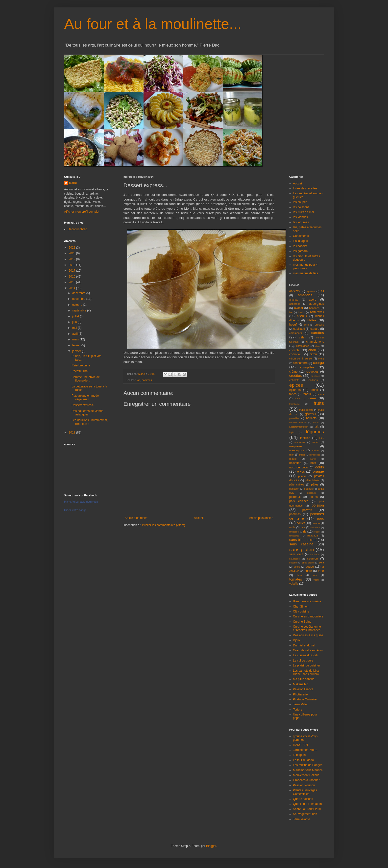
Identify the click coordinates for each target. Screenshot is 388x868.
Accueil (199, 518)
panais (302, 476)
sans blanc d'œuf (303, 540)
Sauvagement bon (305, 814)
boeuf (293, 325)
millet (302, 455)
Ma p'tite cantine (304, 679)
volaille (294, 584)
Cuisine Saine (302, 622)
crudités (295, 376)
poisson (318, 505)
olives (301, 472)
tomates (296, 579)
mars (76, 339)
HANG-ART (301, 745)
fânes (293, 394)
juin (75, 322)
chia (317, 346)
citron (313, 354)
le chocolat (300, 246)
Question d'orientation (307, 804)
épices (296, 385)
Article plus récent (136, 518)
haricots (311, 418)
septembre (80, 310)
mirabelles (315, 455)
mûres (313, 459)
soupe (310, 567)
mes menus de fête (306, 273)
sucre (308, 571)
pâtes (315, 485)
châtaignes (303, 346)
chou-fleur (296, 354)
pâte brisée (312, 480)
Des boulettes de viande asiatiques (87, 413)
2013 (73, 433)
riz (305, 532)
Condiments (301, 236)
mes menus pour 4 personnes (305, 266)
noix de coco (299, 467)
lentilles (305, 438)
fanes (314, 390)
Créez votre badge (75, 510)
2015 (73, 282)
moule (293, 459)
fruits (319, 403)
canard (315, 329)
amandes (305, 295)
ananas (294, 300)
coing (321, 359)
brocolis (319, 325)
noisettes (295, 463)
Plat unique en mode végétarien (85, 397)
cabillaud (299, 329)
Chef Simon (301, 607)
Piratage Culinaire (305, 699)
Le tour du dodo (303, 760)
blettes (312, 320)
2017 (73, 271)
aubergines (317, 304)
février (77, 345)
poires (314, 497)
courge (318, 363)
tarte (321, 571)
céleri (303, 337)
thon (299, 575)
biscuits (302, 316)
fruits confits (306, 410)
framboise (294, 404)
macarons (300, 442)
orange (318, 471)
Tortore (298, 710)
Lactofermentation (299, 427)
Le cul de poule (303, 661)
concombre (300, 363)
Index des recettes (305, 188)
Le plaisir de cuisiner (306, 665)
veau (316, 580)
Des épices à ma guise (308, 635)
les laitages (300, 241)
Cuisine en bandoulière (308, 616)
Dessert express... (84, 405)
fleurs (298, 398)
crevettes (312, 372)
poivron (307, 510)
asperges (295, 304)
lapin (292, 432)
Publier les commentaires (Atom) (164, 525)
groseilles (294, 418)
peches (308, 489)
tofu (315, 575)
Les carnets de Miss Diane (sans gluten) (306, 672)
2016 (73, 277)
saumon (313, 559)
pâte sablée (297, 485)
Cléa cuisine (301, 612)
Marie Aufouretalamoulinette (81, 502)
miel (292, 455)
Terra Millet (300, 704)
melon (315, 450)
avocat (299, 308)
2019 (73, 259)
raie (303, 527)
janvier (77, 351)
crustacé (315, 376)
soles (297, 567)
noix (313, 463)
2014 (73, 288)
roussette (294, 536)
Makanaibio (301, 684)
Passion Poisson (304, 785)
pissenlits (311, 493)
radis (292, 527)
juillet (76, 316)
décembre (79, 293)
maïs (315, 442)
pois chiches (299, 501)
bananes (314, 308)
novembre (79, 299)
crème (293, 372)
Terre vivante (302, 819)
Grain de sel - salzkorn (308, 650)
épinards (295, 390)
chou (312, 350)
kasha (316, 422)
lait (139, 380)
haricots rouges (298, 422)
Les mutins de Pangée (308, 765)
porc (320, 518)
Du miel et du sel (304, 645)
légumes (315, 432)
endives (313, 380)
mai (75, 328)
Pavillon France (303, 689)
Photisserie (300, 694)
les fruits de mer (303, 212)
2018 (73, 265)
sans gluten (302, 549)
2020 (73, 253)
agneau (311, 291)
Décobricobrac (77, 229)
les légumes (301, 222)
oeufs (320, 467)
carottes (318, 333)
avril (75, 334)
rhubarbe (294, 532)
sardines (315, 554)
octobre (78, 305)
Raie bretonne (81, 365)
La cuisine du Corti (305, 655)
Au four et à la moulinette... (153, 24)
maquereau (297, 446)
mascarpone (297, 450)
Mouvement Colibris (306, 775)
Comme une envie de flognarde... (86, 379)
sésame (293, 563)
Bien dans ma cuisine (307, 601)
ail (322, 291)
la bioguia (299, 755)
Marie (73, 183)
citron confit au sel (301, 358)
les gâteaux (301, 251)
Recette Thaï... (81, 371)
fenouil (307, 394)
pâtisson (294, 489)
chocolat (295, 350)
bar (291, 312)
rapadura (315, 527)
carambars (296, 333)
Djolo (296, 640)
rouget (317, 532)
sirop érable (308, 563)
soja (321, 562)
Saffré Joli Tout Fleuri (307, 809)
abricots (294, 291)
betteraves (317, 312)
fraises (312, 398)
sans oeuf (296, 554)
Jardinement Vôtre (305, 750)
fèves (321, 394)
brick (306, 325)
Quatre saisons (303, 799)
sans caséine (301, 544)
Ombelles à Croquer (306, 780)
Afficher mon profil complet (82, 212)
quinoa (316, 523)
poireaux (295, 497)
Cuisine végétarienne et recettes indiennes (307, 628)
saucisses (294, 559)
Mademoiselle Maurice (308, 770)
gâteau (310, 414)
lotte (322, 438)
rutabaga (313, 536)
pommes (147, 380)
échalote (294, 380)
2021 (73, 248)
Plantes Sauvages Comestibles (305, 792)
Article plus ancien (261, 518)
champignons (315, 342)
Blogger (211, 846)
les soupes (300, 202)
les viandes (300, 217)
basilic (302, 312)
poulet (301, 523)
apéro (313, 300)
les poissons (301, 207)
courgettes (307, 367)
